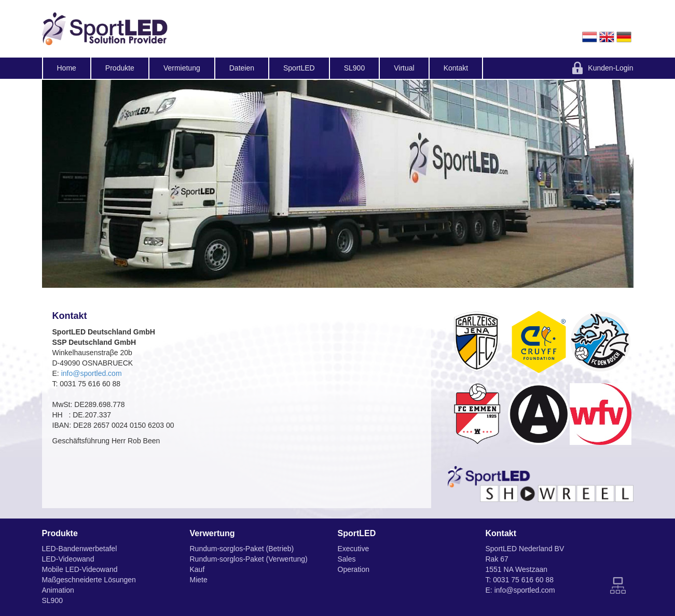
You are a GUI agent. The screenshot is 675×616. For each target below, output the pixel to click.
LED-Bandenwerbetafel (80, 549)
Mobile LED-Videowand (80, 569)
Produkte (120, 68)
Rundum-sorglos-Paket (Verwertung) (249, 559)
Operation (354, 569)
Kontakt (456, 68)
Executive (354, 549)
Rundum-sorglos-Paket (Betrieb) (242, 549)
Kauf (197, 569)
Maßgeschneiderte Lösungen (89, 580)
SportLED (299, 68)
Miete (199, 580)
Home (67, 68)
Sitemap (618, 585)
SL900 (354, 68)
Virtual (404, 68)
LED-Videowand (68, 559)
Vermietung (182, 68)
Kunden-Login (610, 68)
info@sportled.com (92, 373)
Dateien (242, 68)
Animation (58, 590)
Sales (347, 559)
